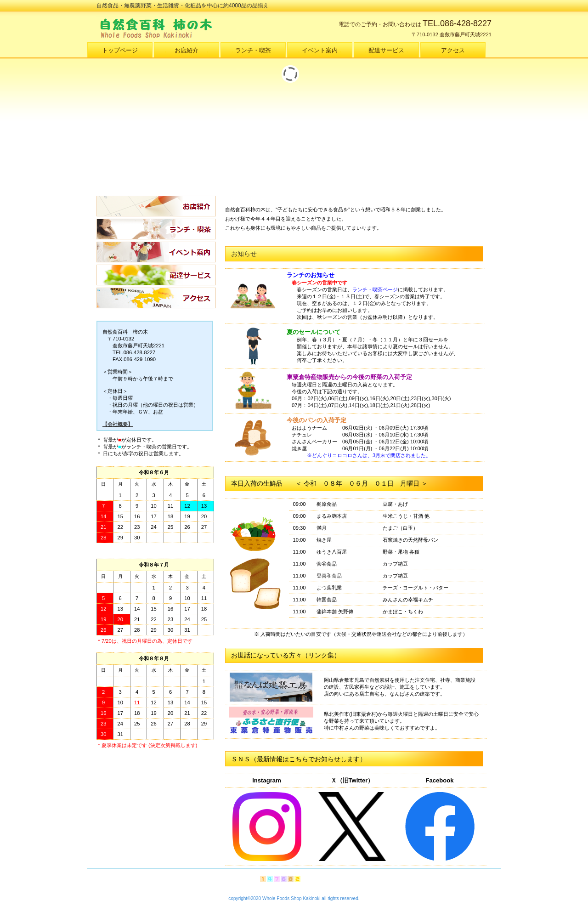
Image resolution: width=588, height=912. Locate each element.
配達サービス (156, 275)
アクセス (156, 298)
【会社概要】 (118, 424)
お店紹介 (156, 206)
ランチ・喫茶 (156, 229)
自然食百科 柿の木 (188, 28)
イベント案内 (156, 252)
